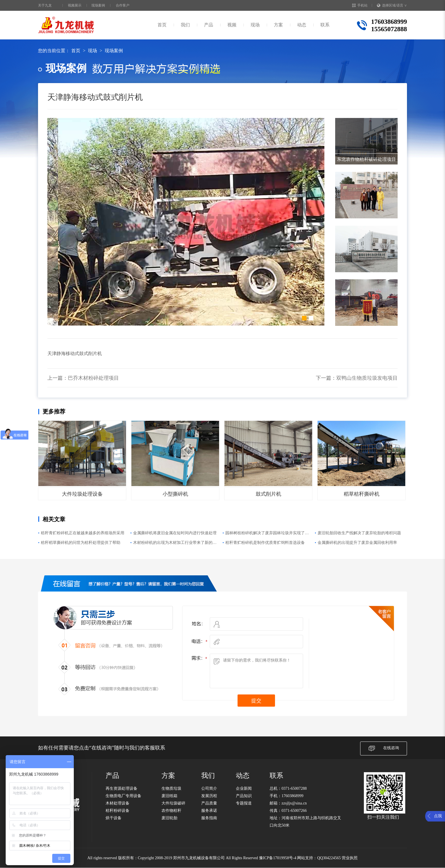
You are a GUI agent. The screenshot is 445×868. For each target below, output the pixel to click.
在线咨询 (384, 748)
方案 (278, 25)
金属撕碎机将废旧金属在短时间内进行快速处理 (175, 533)
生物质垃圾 (171, 788)
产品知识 (244, 796)
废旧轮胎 (169, 818)
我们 (185, 25)
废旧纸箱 (169, 796)
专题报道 (244, 803)
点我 (438, 816)
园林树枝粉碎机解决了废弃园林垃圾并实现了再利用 (267, 534)
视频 (232, 25)
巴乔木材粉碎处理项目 (93, 378)
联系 (325, 25)
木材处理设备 (117, 803)
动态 (302, 25)
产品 (209, 25)
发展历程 (209, 796)
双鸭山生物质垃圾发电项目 (367, 378)
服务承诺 (209, 811)
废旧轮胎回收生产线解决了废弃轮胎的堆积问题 (359, 533)
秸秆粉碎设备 (117, 811)
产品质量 (209, 803)
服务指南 (209, 818)
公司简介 (209, 788)
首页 (162, 25)
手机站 (360, 5)
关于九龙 (45, 5)
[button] (304, 318)
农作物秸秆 (171, 811)
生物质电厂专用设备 (123, 796)
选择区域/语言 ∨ (392, 5)
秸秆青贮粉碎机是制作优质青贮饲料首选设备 (265, 543)
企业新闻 (244, 788)
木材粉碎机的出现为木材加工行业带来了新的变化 (175, 543)
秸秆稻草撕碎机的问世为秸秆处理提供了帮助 (81, 543)
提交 (256, 701)
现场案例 (98, 5)
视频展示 (75, 5)
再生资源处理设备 (121, 788)
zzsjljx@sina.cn (294, 803)
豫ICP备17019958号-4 (278, 858)
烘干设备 (114, 818)
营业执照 (350, 858)
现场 (255, 25)
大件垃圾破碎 (173, 803)
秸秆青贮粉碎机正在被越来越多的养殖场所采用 (83, 533)
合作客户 (123, 5)
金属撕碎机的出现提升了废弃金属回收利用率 (357, 543)
